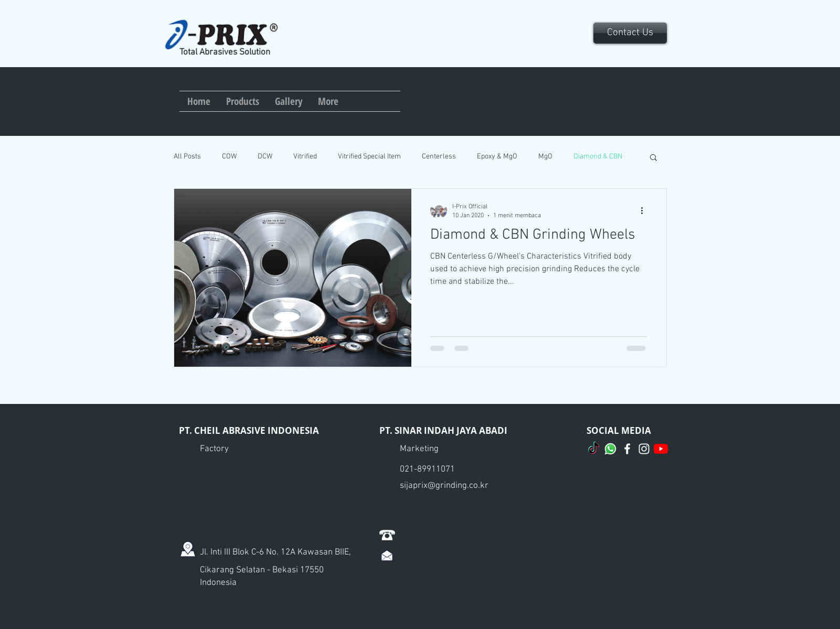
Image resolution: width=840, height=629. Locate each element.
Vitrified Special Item (369, 157)
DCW (265, 157)
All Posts (187, 157)
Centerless (439, 157)
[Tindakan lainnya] (646, 210)
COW (229, 157)
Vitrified (305, 157)
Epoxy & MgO (497, 157)
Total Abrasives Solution (225, 52)
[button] (653, 158)
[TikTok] (594, 449)
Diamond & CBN (598, 157)
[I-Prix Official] (627, 449)
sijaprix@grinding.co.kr (444, 486)
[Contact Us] (630, 33)
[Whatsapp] (610, 449)
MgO (545, 157)
